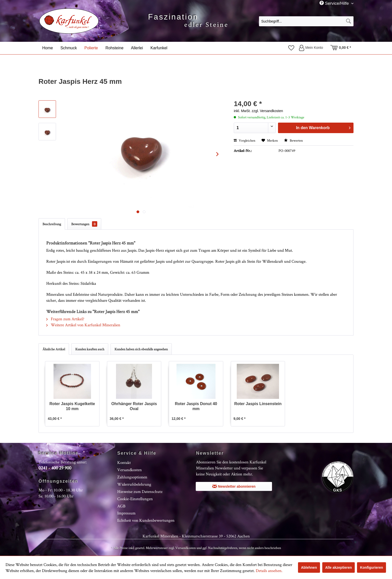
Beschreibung (52, 224)
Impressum (126, 513)
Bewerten (293, 140)
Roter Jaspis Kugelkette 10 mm (72, 406)
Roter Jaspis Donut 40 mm (196, 406)
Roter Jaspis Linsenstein (258, 404)
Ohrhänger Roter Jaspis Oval (134, 406)
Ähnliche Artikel (54, 349)
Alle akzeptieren (339, 567)
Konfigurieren (371, 567)
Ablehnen (309, 567)
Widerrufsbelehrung (134, 484)
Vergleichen (244, 140)
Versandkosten (129, 470)
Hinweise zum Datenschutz (140, 491)
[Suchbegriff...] (306, 21)
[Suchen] (348, 21)
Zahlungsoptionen (132, 477)
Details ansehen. (269, 570)
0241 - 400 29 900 (55, 468)
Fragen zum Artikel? (65, 319)
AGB (121, 506)
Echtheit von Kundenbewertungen (146, 520)
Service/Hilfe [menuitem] (335, 3)
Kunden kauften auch (90, 349)
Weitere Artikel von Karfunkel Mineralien (83, 325)
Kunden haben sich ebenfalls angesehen (141, 349)
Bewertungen (84, 224)
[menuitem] (306, 21)
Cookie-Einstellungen (135, 499)
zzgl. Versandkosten (267, 111)
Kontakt (124, 462)
